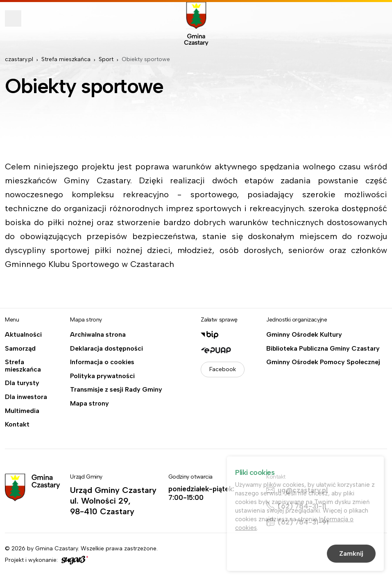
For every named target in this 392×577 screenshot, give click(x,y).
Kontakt (17, 424)
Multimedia (22, 411)
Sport (106, 59)
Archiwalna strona (98, 335)
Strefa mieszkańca (66, 59)
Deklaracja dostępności (106, 349)
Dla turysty (22, 383)
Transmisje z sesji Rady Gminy (116, 390)
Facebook (223, 369)
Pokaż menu (13, 18)
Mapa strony (90, 404)
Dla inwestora (26, 397)
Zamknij (351, 555)
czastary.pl (19, 59)
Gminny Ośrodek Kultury (304, 335)
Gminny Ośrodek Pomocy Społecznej (323, 362)
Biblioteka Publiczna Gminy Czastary (323, 349)
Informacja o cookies (102, 362)
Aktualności (23, 335)
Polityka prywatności (102, 376)
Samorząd (20, 349)
